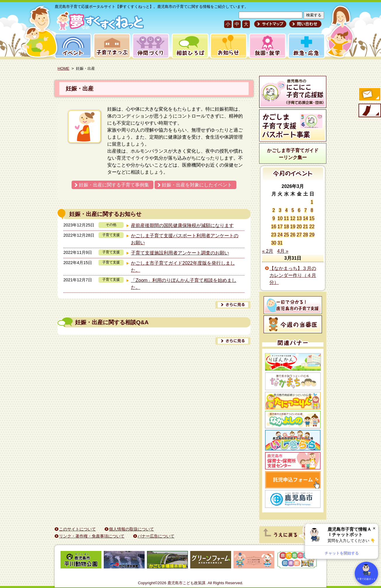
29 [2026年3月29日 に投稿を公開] (312, 235)
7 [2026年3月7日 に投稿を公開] (305, 210)
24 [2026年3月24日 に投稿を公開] (280, 235)
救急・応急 (306, 46)
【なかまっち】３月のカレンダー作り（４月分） (293, 275)
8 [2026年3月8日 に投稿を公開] (312, 210)
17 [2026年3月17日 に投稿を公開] (280, 227)
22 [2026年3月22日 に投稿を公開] (312, 227)
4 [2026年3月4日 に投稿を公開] (286, 210)
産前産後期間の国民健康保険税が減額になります (182, 225)
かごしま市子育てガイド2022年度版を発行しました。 (183, 267)
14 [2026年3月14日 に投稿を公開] (306, 218)
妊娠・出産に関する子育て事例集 (114, 185)
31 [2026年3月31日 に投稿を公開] (280, 243)
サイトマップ (270, 24)
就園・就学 (266, 46)
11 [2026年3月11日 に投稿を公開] (286, 218)
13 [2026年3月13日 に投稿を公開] (299, 218)
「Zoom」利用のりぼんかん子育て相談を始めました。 (184, 284)
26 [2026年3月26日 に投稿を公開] (293, 235)
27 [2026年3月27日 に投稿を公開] (299, 235)
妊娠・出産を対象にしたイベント (197, 185)
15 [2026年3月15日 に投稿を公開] (312, 218)
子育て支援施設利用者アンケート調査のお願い (180, 253)
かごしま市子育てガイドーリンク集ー (293, 154)
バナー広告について (156, 536)
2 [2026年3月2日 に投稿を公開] (274, 210)
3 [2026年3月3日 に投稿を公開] (280, 210)
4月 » (283, 251)
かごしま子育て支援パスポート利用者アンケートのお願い (185, 239)
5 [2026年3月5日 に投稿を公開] (293, 210)
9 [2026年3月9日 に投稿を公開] (274, 218)
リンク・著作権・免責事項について (92, 536)
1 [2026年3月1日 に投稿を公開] (312, 202)
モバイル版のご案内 (369, 111)
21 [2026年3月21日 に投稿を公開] (306, 227)
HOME (63, 68)
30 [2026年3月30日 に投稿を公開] (274, 243)
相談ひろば (189, 46)
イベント (72, 46)
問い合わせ (305, 24)
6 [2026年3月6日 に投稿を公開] (299, 210)
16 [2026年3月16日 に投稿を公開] (274, 227)
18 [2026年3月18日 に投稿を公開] (286, 227)
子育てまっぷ (111, 46)
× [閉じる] (374, 528)
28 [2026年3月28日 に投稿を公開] (306, 235)
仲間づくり (151, 46)
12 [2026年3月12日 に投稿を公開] (293, 218)
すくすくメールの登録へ (369, 95)
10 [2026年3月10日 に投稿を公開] (280, 218)
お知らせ (227, 46)
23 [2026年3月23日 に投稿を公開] (274, 235)
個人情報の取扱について (131, 529)
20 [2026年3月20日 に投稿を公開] (299, 227)
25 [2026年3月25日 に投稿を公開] (286, 235)
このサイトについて (77, 529)
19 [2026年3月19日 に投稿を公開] (293, 227)
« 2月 (268, 251)
